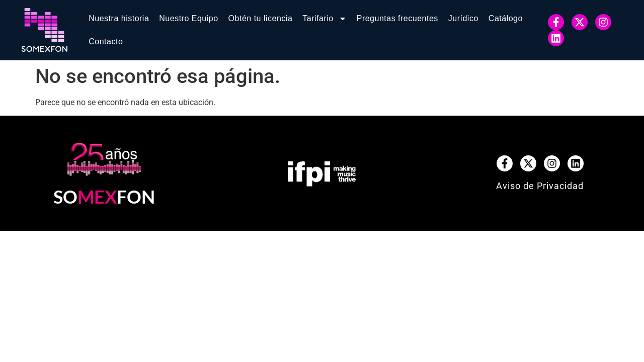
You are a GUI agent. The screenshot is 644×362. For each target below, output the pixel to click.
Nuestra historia (119, 18)
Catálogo (506, 18)
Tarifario (324, 19)
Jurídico (463, 18)
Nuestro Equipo (188, 18)
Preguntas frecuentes (397, 18)
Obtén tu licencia (261, 18)
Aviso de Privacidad (540, 186)
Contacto (106, 41)
